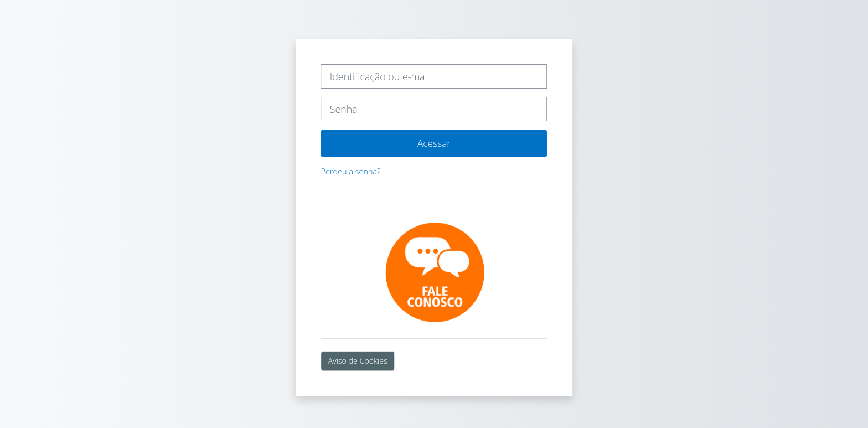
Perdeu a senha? (351, 171)
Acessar (434, 143)
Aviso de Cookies (358, 361)
